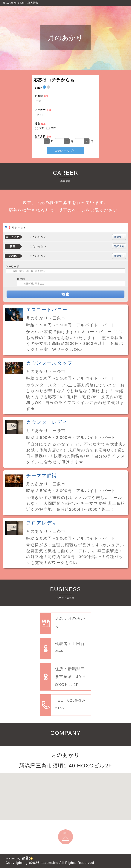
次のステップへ (65, 151)
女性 (42, 128)
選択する (119, 237)
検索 (65, 294)
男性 (53, 128)
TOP (65, 833)
